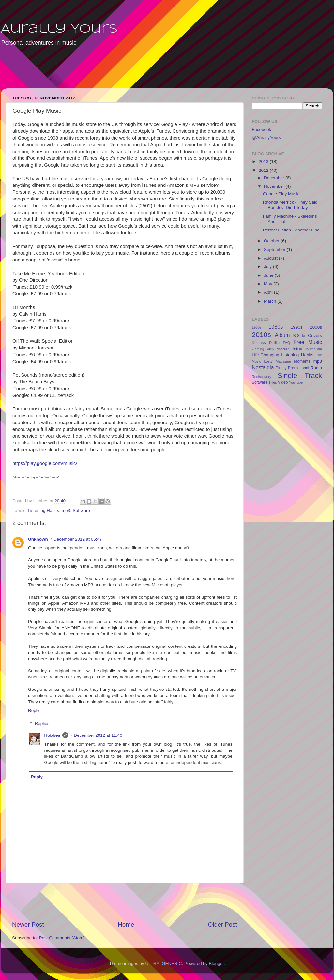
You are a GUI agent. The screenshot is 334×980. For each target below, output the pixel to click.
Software (81, 510)
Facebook (261, 130)
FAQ (287, 343)
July (268, 267)
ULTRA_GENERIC (163, 964)
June (269, 275)
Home (126, 924)
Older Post (223, 924)
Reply (34, 711)
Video (283, 382)
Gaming (258, 349)
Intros (298, 349)
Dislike (274, 343)
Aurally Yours (59, 29)
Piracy (281, 368)
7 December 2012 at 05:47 (76, 539)
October (272, 241)
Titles (273, 382)
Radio (316, 368)
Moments (302, 361)
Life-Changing (266, 355)
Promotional (299, 368)
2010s (261, 335)
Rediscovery (261, 377)
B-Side (299, 336)
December (275, 178)
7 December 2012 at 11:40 (96, 735)
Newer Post (28, 924)
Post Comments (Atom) (62, 938)
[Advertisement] (126, 72)
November (275, 186)
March (271, 301)
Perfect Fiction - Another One (291, 230)
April (269, 292)
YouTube (296, 382)
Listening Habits (43, 510)
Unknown (38, 539)
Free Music (308, 342)
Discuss (259, 343)
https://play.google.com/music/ (45, 463)
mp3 (66, 510)
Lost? (268, 361)
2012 (264, 170)
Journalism (313, 349)
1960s (257, 327)
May (269, 284)
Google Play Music (281, 194)
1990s (297, 327)
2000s (316, 327)
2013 (264, 162)
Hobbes (53, 735)
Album (282, 335)
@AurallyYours (266, 137)
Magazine (283, 361)
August (271, 258)
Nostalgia (263, 367)
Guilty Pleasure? (278, 349)
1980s (276, 327)
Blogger (216, 964)
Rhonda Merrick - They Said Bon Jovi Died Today (290, 205)
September (275, 250)
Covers (315, 336)
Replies (42, 724)
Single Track (300, 375)
